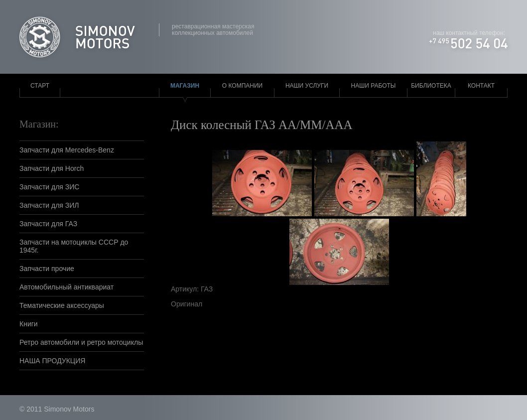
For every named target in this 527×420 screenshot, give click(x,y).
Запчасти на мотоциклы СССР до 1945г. (74, 246)
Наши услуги (307, 86)
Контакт (481, 86)
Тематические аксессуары (62, 305)
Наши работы (374, 86)
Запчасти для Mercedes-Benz (67, 150)
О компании (242, 86)
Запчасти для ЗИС (49, 187)
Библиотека (431, 86)
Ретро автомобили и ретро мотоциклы (81, 342)
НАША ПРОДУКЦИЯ (52, 361)
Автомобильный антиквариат (66, 287)
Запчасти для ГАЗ (48, 224)
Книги (29, 324)
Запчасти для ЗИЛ (49, 205)
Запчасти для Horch (52, 168)
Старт (40, 86)
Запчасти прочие (47, 269)
